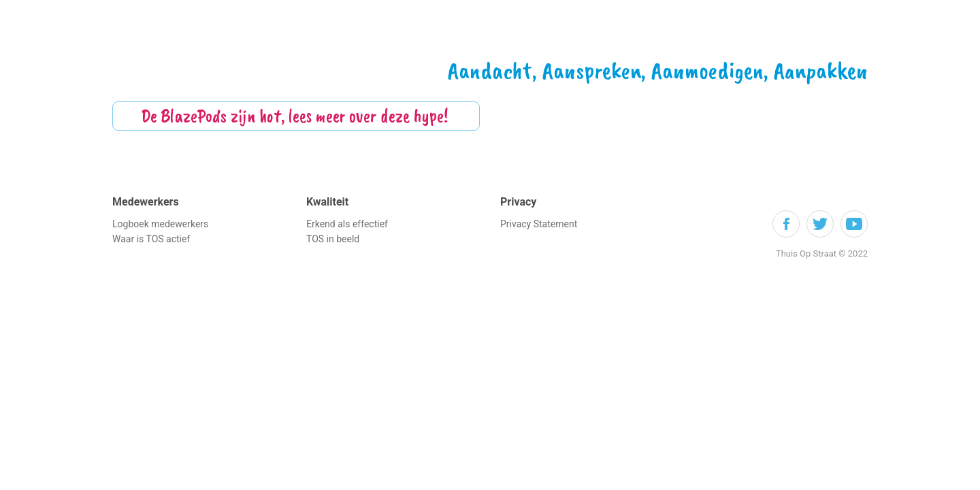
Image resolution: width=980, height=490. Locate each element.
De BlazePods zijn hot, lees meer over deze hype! (296, 116)
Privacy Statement (539, 224)
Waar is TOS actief (151, 239)
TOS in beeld (333, 239)
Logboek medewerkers (160, 224)
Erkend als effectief (347, 224)
